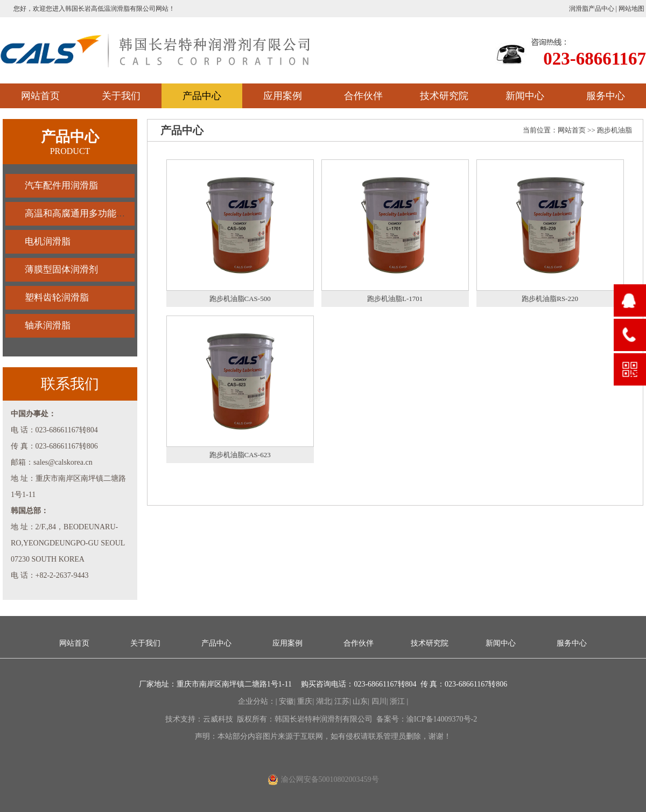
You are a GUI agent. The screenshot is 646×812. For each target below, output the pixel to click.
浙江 (397, 701)
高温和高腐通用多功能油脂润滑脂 (93, 213)
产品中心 (202, 96)
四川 (379, 701)
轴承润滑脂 (48, 325)
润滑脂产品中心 (592, 9)
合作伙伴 (363, 96)
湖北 (324, 701)
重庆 (305, 701)
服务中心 (606, 96)
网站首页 (40, 96)
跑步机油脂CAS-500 (240, 299)
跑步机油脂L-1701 (395, 299)
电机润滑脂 (48, 241)
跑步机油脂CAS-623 (240, 455)
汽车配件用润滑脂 (61, 185)
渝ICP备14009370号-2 (442, 719)
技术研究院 (444, 96)
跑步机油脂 (615, 130)
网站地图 (631, 9)
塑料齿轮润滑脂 (57, 297)
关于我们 (121, 96)
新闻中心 (525, 96)
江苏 (342, 701)
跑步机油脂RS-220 (550, 299)
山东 (360, 701)
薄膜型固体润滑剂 (61, 269)
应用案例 (283, 96)
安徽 (286, 701)
